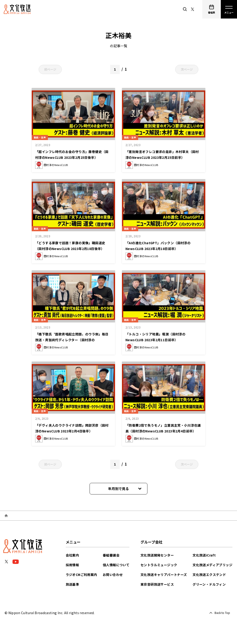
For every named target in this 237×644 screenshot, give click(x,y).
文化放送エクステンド (209, 575)
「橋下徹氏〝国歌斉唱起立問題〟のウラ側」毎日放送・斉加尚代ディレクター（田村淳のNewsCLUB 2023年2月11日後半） (73, 339)
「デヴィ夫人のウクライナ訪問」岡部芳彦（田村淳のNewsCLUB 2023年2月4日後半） (72, 430)
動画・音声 (42, 137)
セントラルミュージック (159, 565)
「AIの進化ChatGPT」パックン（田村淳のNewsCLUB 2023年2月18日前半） (163, 245)
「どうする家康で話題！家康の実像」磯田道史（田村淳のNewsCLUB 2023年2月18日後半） (73, 248)
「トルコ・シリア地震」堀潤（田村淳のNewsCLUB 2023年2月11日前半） (162, 336)
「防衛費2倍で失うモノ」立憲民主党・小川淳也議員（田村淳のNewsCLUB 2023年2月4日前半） (163, 430)
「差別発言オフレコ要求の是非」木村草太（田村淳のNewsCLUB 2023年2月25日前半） (163, 157)
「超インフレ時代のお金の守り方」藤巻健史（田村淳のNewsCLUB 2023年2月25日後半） (73, 157)
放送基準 (72, 584)
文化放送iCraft (204, 555)
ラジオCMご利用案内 (81, 575)
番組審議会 (111, 555)
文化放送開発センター (157, 555)
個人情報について (116, 565)
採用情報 (72, 565)
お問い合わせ (113, 575)
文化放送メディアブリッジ (212, 565)
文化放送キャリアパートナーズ (164, 575)
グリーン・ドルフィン (209, 584)
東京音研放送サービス (157, 584)
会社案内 (72, 555)
